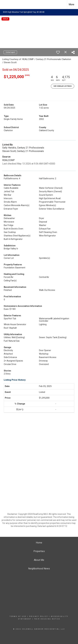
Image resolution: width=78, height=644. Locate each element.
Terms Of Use (18, 616)
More (71, 4)
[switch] (58, 52)
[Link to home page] (5, 4)
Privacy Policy (39, 616)
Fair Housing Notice (47, 619)
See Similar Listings (63, 86)
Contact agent (10, 52)
